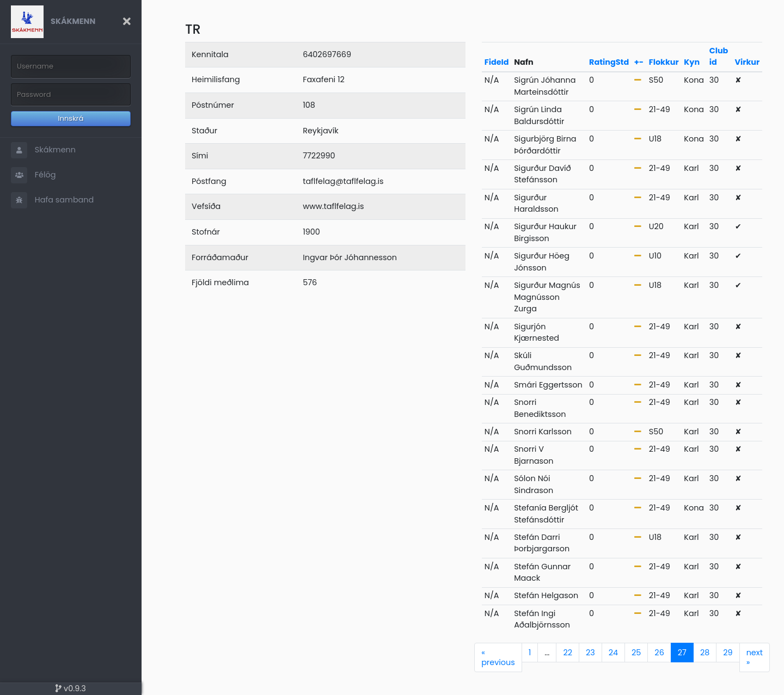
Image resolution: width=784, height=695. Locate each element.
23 (590, 653)
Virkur (748, 62)
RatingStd (609, 62)
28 (705, 653)
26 (659, 653)
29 (728, 653)
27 (682, 653)
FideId (497, 62)
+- (639, 62)
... (547, 653)
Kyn (692, 62)
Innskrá (71, 118)
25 (636, 653)
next (755, 657)
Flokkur (664, 62)
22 (568, 653)
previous (498, 657)
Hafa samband (52, 200)
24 (613, 653)
